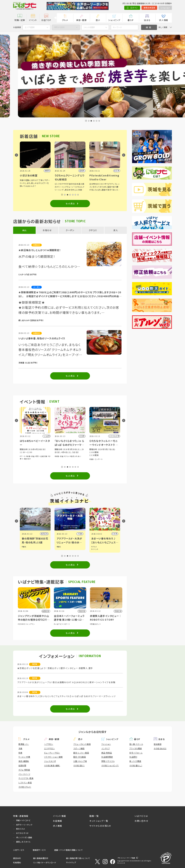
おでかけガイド (22, 833)
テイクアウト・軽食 (26, 778)
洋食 (20, 748)
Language (165, 8)
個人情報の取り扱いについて (78, 858)
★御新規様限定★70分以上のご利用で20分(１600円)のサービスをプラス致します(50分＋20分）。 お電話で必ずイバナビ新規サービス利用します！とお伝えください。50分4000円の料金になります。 (70, 294)
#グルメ (101, 456)
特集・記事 (20, 20)
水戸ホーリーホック (24, 825)
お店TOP (46, 20)
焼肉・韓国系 (24, 761)
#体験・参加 (65, 456)
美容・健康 (82, 20)
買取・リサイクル (108, 761)
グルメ (65, 20)
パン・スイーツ (24, 774)
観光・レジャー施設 (81, 753)
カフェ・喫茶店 (24, 770)
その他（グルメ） (25, 787)
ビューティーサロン (52, 753)
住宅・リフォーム (136, 753)
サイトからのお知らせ (100, 826)
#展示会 (23, 459)
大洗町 (114, 534)
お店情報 (58, 821)
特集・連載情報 (21, 816)
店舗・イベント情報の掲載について (68, 850)
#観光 (58, 547)
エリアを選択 (30, 27)
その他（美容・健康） (52, 765)
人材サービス (19, 850)
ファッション (106, 744)
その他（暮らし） (136, 765)
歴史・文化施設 (80, 757)
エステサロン (49, 748)
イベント (33, 20)
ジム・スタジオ (50, 761)
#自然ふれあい (110, 456)
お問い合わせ (141, 821)
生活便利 (133, 757)
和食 (20, 753)
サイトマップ (71, 863)
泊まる (147, 20)
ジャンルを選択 (89, 27)
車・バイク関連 (135, 761)
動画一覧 (94, 816)
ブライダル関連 (136, 748)
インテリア (106, 748)
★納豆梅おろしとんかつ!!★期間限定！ (39, 250)
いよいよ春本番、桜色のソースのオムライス (42, 338)
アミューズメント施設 (82, 744)
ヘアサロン (49, 744)
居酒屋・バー (24, 744)
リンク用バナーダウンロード (45, 863)
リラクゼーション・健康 (53, 757)
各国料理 (22, 765)
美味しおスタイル (23, 842)
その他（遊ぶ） (79, 765)
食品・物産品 (107, 753)
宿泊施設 (157, 744)
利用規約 (17, 863)
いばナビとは (141, 816)
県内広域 (79, 534)
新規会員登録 (149, 8)
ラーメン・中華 (24, 757)
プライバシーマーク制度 (126, 858)
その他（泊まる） (160, 748)
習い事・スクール (136, 744)
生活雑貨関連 (107, 757)
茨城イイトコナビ (23, 820)
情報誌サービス (39, 850)
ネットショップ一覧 (99, 821)
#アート (57, 456)
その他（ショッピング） (110, 765)
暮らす (131, 20)
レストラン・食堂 (25, 783)
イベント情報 (59, 816)
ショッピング (114, 20)
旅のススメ (21, 829)
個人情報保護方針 (41, 858)
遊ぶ (98, 20)
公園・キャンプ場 (80, 761)
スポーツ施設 (79, 748)
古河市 (45, 534)
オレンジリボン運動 (24, 837)
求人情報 (164, 20)
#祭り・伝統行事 (76, 456)
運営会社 (17, 858)
